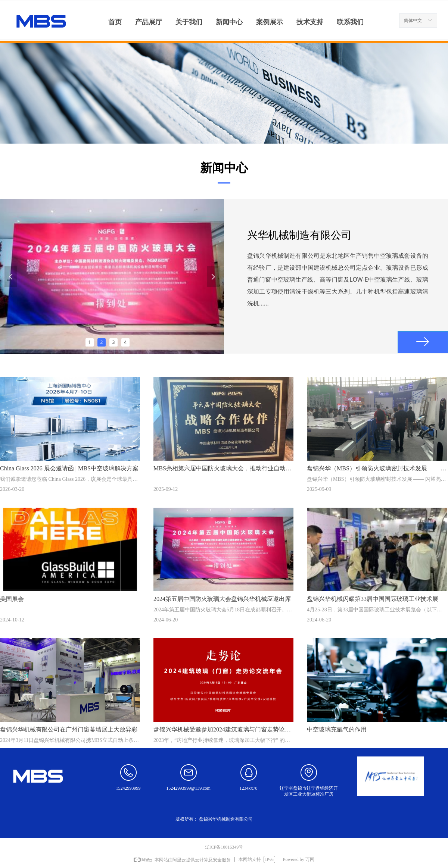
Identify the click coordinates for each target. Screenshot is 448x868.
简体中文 (413, 21)
